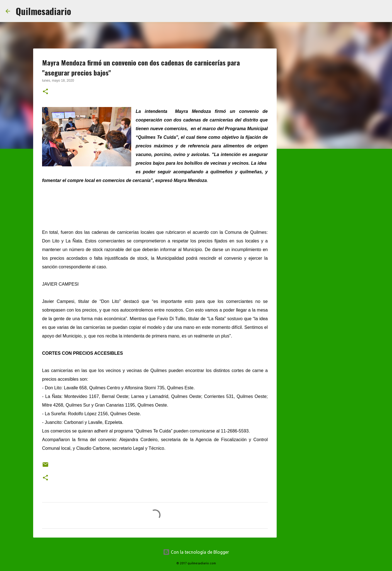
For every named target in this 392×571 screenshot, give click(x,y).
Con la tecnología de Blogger (196, 552)
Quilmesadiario (43, 11)
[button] (45, 92)
